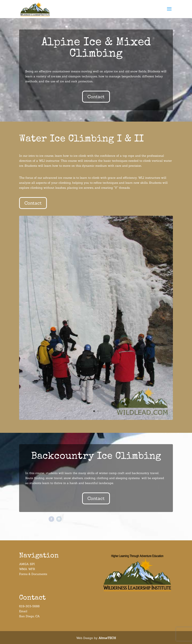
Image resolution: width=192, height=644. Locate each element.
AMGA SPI (27, 564)
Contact (96, 97)
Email (23, 611)
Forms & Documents (33, 574)
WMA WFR (27, 569)
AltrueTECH (107, 638)
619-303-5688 (29, 606)
